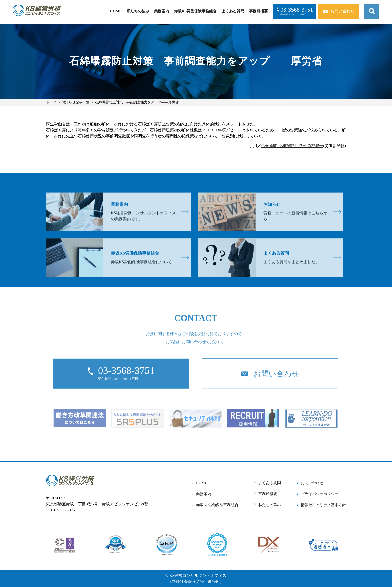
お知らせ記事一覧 (76, 102)
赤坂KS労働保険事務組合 (195, 11)
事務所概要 (259, 11)
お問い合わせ (312, 483)
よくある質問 (233, 11)
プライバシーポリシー (320, 494)
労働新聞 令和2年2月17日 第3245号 (292, 146)
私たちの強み (138, 11)
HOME (116, 11)
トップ (51, 102)
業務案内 (162, 11)
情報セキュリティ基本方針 (323, 505)
